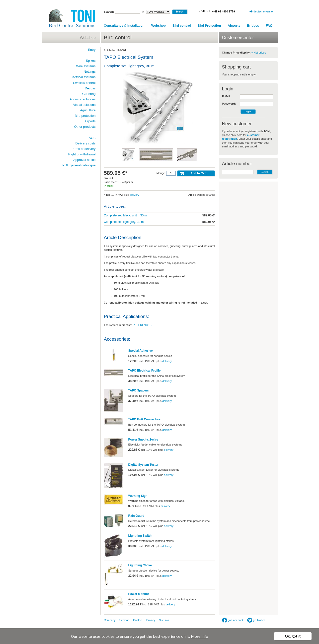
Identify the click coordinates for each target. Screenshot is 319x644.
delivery (134, 195)
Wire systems (86, 66)
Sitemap (124, 620)
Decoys (90, 88)
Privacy (151, 620)
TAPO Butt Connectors (145, 419)
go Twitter (256, 620)
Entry (92, 50)
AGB (92, 138)
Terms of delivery (83, 149)
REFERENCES (142, 325)
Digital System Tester (143, 465)
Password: (229, 104)
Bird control (182, 26)
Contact (138, 620)
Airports (234, 26)
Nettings (90, 72)
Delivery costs (86, 143)
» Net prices (259, 53)
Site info (164, 620)
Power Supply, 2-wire (143, 440)
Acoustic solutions (82, 99)
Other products (85, 127)
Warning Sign (138, 496)
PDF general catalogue (79, 165)
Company (110, 620)
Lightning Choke (140, 565)
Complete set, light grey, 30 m (124, 222)
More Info (200, 637)
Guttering (89, 94)
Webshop (159, 26)
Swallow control (84, 83)
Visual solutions (84, 105)
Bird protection (85, 116)
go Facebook (233, 620)
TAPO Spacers (139, 390)
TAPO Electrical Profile (145, 371)
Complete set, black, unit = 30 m (125, 215)
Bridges (253, 26)
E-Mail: (227, 96)
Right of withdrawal (82, 154)
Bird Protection (209, 26)
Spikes (91, 61)
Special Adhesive (141, 351)
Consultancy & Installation (124, 26)
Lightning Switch (140, 536)
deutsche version (264, 11)
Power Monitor (139, 594)
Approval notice (84, 160)
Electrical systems (82, 77)
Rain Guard (136, 516)
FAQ (269, 26)
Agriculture (88, 110)
